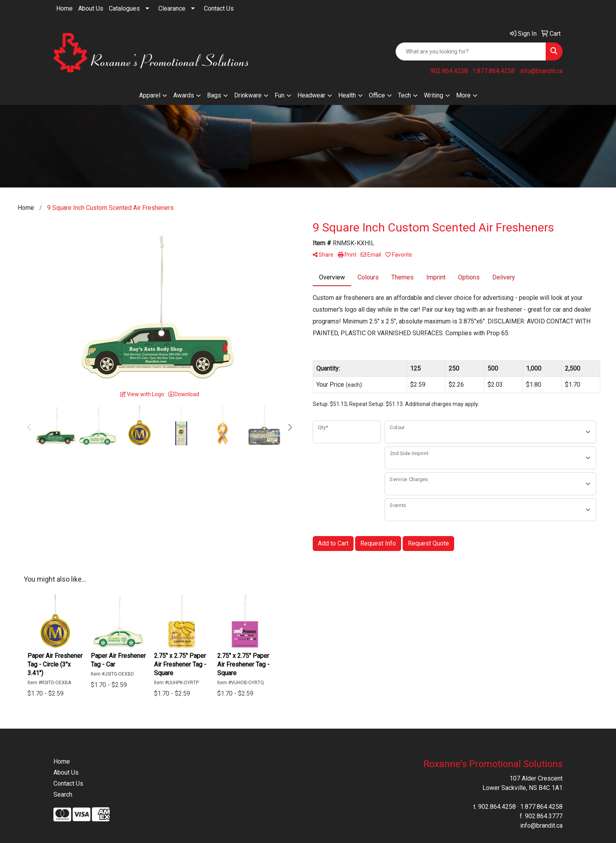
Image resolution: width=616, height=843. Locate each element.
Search (63, 794)
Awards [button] (184, 95)
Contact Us (219, 8)
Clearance (172, 8)
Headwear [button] (311, 95)
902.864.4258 (449, 71)
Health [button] (347, 95)
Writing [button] (434, 95)
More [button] (463, 95)
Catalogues (124, 8)
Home (64, 8)
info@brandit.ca (541, 71)
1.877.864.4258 (493, 71)
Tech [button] (404, 95)
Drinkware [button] (248, 95)
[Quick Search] (471, 51)
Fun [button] (280, 95)
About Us (91, 8)
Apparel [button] (150, 95)
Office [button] (377, 95)
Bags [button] (214, 95)
